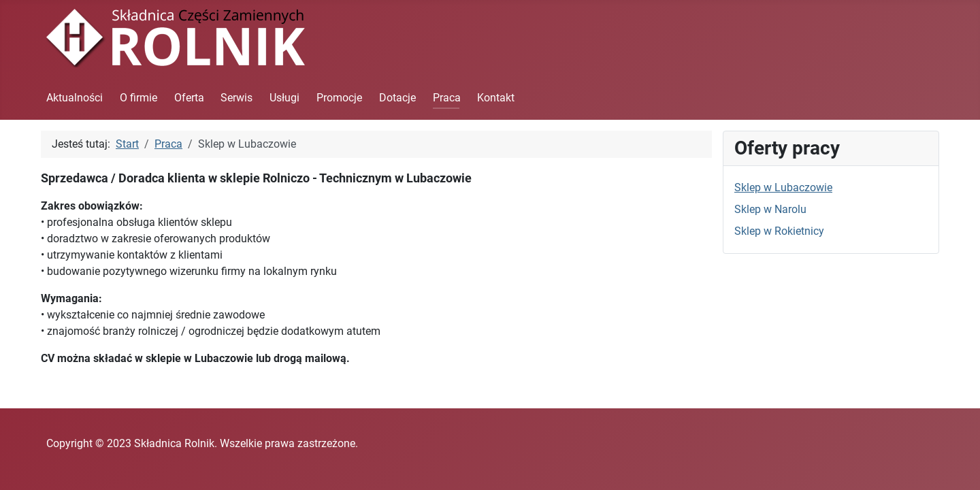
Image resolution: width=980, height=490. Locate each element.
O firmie (138, 98)
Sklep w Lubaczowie (783, 187)
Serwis (236, 98)
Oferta (189, 98)
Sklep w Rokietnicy (779, 231)
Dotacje (397, 98)
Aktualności (75, 98)
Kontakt (496, 98)
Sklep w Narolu (770, 209)
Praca (447, 98)
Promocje (339, 98)
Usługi (284, 98)
